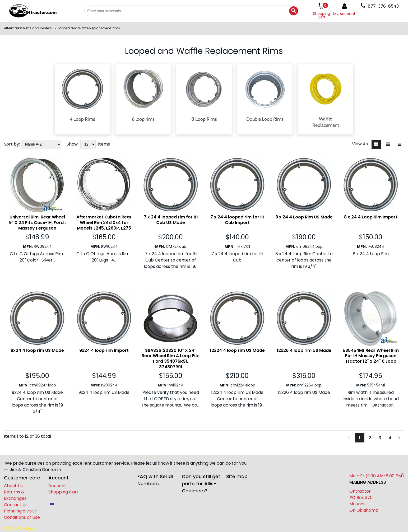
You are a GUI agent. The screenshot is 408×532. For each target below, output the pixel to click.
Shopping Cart (63, 492)
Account (57, 486)
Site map (237, 476)
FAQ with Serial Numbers (155, 480)
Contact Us (16, 505)
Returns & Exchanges (15, 495)
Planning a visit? (20, 511)
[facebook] (52, 504)
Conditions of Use (22, 517)
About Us (13, 486)
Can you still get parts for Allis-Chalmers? (201, 484)
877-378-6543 (19, 529)
